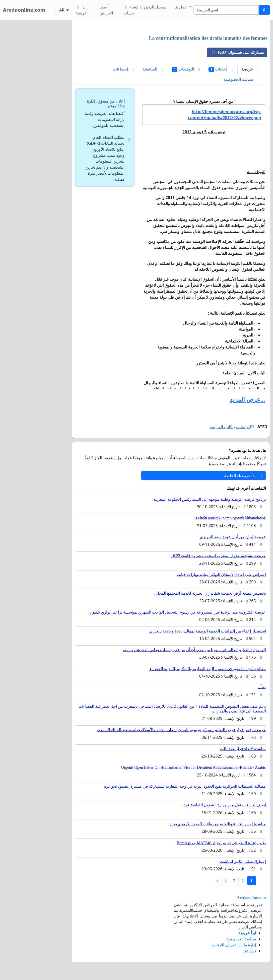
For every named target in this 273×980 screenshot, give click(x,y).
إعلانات (221, 69)
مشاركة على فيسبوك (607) (236, 52)
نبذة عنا (250, 951)
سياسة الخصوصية (238, 79)
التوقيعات (186, 69)
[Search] (226, 10)
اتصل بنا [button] (182, 7)
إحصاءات (124, 69)
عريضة (247, 69)
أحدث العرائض (106, 10)
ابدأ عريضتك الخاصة (243, 476)
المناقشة (153, 69)
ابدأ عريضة (81, 10)
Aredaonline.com (24, 10)
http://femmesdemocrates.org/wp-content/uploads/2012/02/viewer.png (225, 115)
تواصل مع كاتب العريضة (232, 427)
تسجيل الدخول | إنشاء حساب (145, 10)
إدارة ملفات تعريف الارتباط (234, 945)
